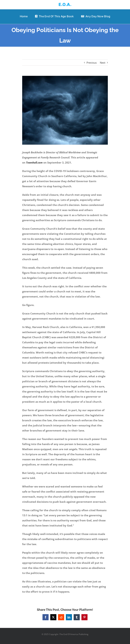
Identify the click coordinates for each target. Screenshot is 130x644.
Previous (92, 63)
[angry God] (65, 110)
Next (103, 63)
